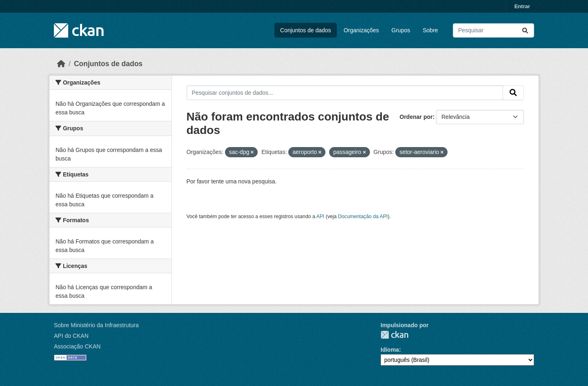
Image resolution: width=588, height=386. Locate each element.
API (321, 216)
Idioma (390, 350)
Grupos (401, 30)
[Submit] (525, 30)
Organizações (361, 30)
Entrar (522, 6)
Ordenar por (416, 117)
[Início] (61, 64)
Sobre (430, 30)
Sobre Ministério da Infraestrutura (96, 325)
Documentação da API (363, 216)
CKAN (394, 335)
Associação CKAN (77, 346)
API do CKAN (71, 336)
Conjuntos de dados (306, 30)
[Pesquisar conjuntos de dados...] (493, 30)
